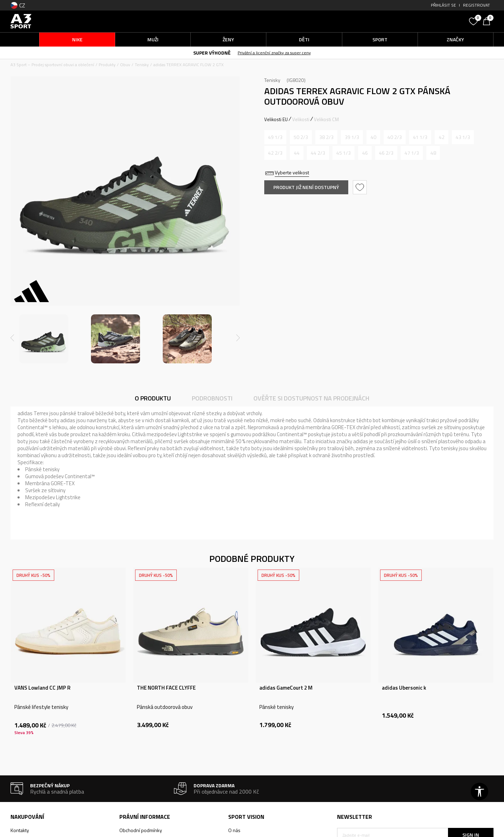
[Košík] (488, 21)
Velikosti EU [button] (276, 119)
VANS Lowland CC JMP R (42, 688)
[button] (413, 21)
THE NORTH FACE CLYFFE (166, 688)
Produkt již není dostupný (306, 187)
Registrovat (477, 5)
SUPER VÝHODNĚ (212, 53)
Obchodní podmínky (141, 830)
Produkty (107, 65)
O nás (234, 830)
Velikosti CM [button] (326, 119)
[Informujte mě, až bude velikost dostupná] (275, 137)
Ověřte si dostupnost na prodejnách (311, 398)
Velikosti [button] (301, 119)
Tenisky (142, 65)
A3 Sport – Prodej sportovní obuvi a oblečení (52, 65)
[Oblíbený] (474, 21)
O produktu (153, 398)
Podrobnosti (212, 398)
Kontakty (20, 830)
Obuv (125, 65)
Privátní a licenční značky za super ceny (274, 53)
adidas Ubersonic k (404, 688)
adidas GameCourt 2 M (286, 688)
